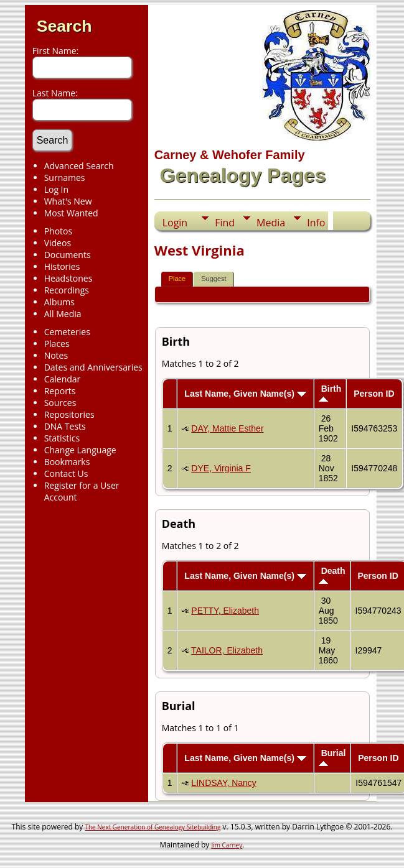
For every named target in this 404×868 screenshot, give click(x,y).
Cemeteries (67, 332)
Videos (58, 243)
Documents (68, 255)
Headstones (68, 278)
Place (177, 279)
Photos (59, 231)
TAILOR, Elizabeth (227, 650)
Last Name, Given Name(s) (245, 394)
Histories (62, 266)
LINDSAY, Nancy (224, 783)
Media (271, 223)
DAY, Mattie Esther (227, 428)
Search (64, 26)
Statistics (62, 438)
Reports (60, 391)
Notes (56, 355)
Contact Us (66, 473)
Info (316, 223)
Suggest (214, 279)
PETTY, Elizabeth (225, 611)
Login (175, 223)
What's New (68, 201)
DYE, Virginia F (221, 468)
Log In (56, 189)
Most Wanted (71, 213)
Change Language (80, 450)
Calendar (63, 379)
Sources (60, 403)
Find (225, 223)
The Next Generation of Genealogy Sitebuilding (153, 827)
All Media (63, 314)
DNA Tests (65, 426)
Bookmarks (67, 462)
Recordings (67, 290)
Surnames (65, 178)
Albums (59, 302)
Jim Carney (227, 845)
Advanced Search (79, 166)
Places (57, 344)
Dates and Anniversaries (93, 367)
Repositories (69, 414)
